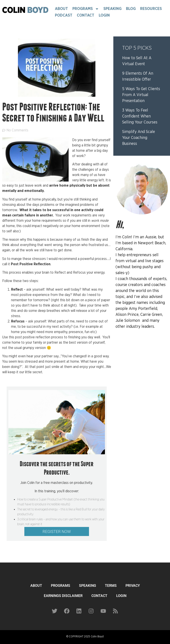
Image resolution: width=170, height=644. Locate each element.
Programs (86, 9)
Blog (131, 9)
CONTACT (99, 596)
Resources (151, 9)
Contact (86, 15)
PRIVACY (133, 586)
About (61, 9)
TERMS (111, 586)
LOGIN (121, 596)
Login (104, 15)
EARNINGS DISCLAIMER (63, 596)
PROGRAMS (61, 586)
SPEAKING (88, 586)
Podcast (64, 15)
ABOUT (36, 586)
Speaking (112, 9)
